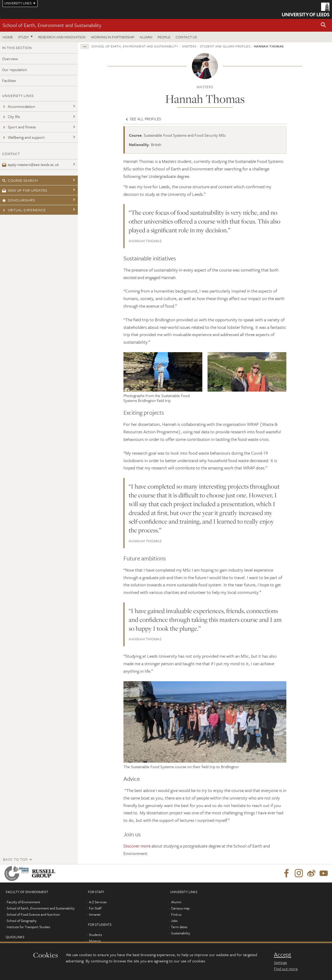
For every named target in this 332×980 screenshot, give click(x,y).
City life (11, 116)
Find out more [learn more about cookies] (286, 969)
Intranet (95, 914)
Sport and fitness (19, 127)
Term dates (179, 927)
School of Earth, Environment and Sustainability (52, 25)
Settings (280, 962)
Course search (20, 180)
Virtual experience (24, 210)
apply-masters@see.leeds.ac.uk (30, 164)
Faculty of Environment (23, 902)
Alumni (146, 37)
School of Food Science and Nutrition (33, 914)
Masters (189, 46)
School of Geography (22, 921)
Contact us (186, 37)
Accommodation (19, 106)
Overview (10, 59)
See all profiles (143, 119)
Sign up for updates (25, 190)
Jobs (174, 921)
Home (8, 37)
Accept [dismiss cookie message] (283, 955)
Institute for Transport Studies (28, 927)
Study (23, 37)
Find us (176, 914)
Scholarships (19, 200)
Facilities (9, 80)
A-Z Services (98, 902)
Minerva (95, 941)
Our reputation (15, 69)
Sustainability (181, 933)
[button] (323, 25)
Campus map (180, 908)
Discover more (137, 846)
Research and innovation (62, 37)
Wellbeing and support (23, 137)
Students (95, 935)
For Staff (95, 908)
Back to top (15, 859)
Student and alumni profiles (225, 46)
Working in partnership (113, 37)
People (164, 37)
